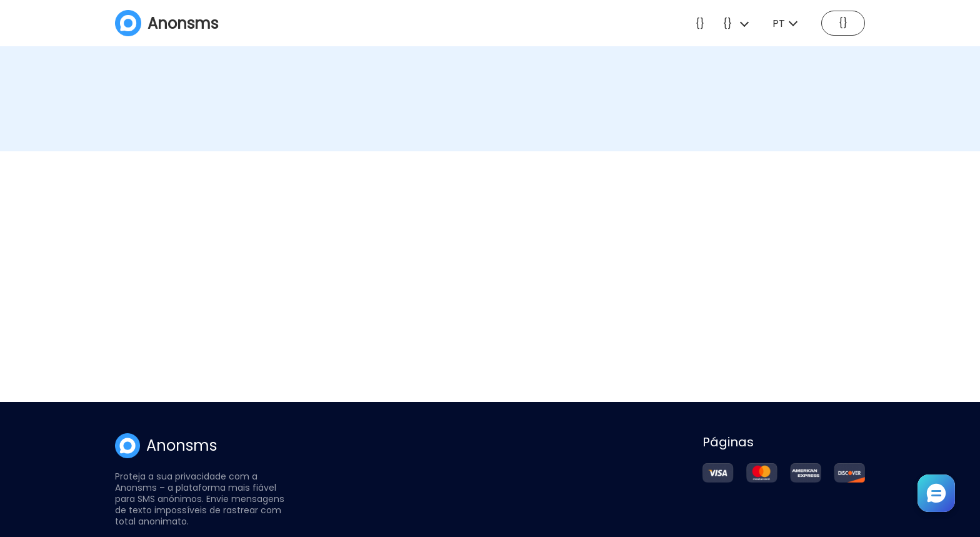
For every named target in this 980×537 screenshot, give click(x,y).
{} (700, 23)
